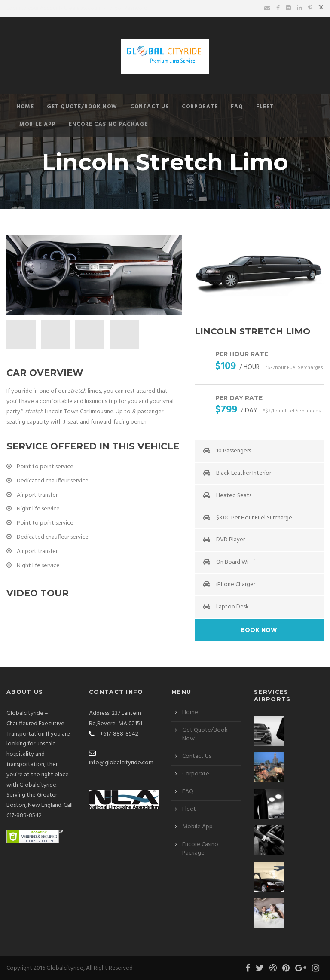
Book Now (259, 630)
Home (25, 107)
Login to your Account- (35, 8)
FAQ (237, 107)
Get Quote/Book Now (82, 107)
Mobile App (38, 124)
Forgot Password (127, 8)
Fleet (265, 107)
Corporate (200, 107)
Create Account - (85, 8)
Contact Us (150, 107)
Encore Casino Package (108, 124)
